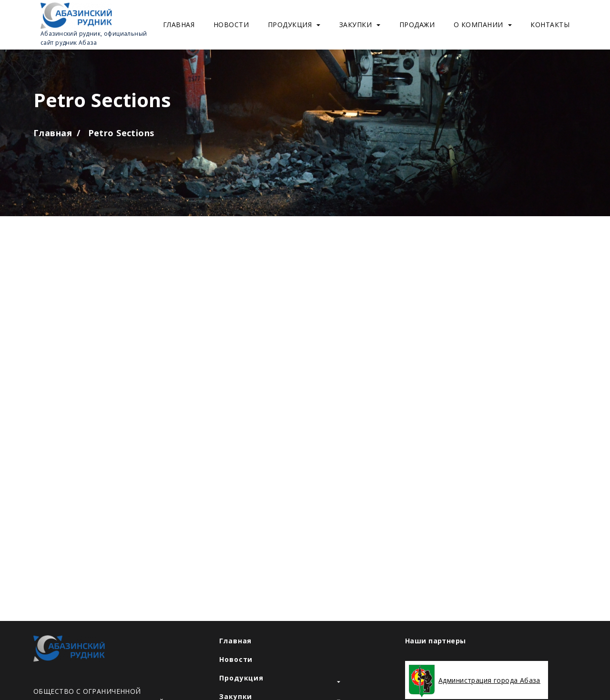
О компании (483, 25)
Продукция (294, 25)
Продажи (417, 25)
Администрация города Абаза (489, 680)
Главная (179, 25)
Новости (231, 25)
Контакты (550, 25)
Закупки (360, 25)
